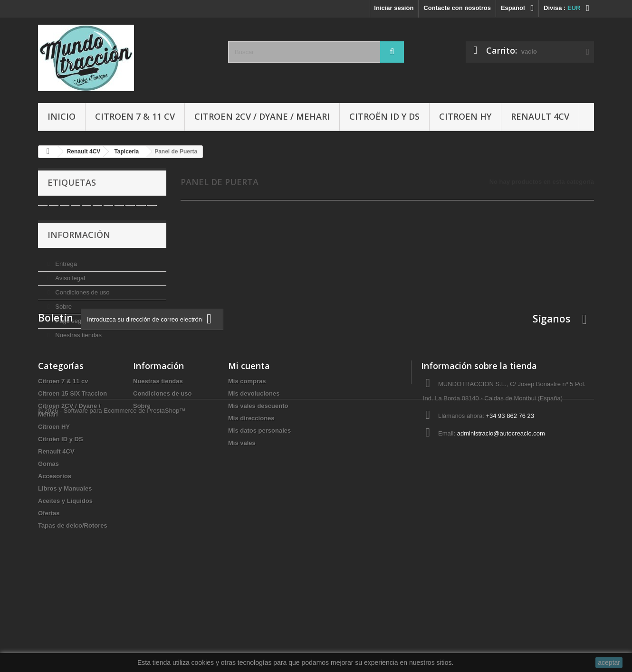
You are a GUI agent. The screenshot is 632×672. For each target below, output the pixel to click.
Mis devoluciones (254, 480)
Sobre (63, 315)
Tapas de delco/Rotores (73, 612)
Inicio (62, 116)
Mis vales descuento (258, 492)
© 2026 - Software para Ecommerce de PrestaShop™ (112, 646)
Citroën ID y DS (384, 116)
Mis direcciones (251, 505)
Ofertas (49, 600)
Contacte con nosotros (457, 8)
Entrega (65, 272)
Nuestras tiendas (78, 344)
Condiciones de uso (82, 301)
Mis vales (242, 529)
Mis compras (247, 468)
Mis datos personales (259, 517)
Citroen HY (465, 116)
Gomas (48, 550)
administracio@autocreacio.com (501, 520)
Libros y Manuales (65, 575)
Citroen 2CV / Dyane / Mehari (262, 116)
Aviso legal (69, 287)
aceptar (609, 663)
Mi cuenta (249, 452)
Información (79, 247)
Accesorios (55, 563)
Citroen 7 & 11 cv (135, 116)
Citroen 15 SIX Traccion (72, 480)
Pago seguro (72, 329)
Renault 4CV (540, 116)
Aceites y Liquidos (65, 587)
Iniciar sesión (394, 8)
